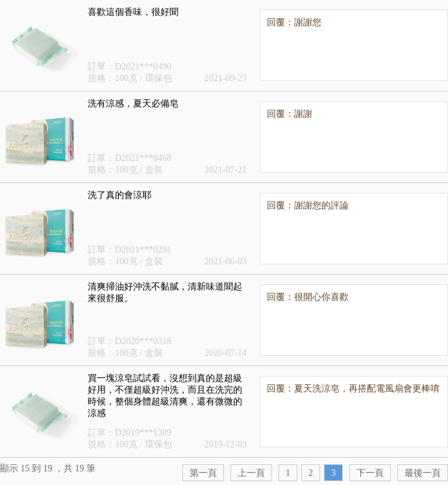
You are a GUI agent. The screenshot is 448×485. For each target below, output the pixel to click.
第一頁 (203, 473)
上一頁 (251, 473)
